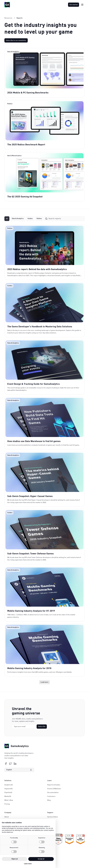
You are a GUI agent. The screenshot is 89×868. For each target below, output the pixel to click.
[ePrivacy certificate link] (58, 839)
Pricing (7, 804)
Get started (74, 5)
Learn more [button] (28, 864)
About (7, 817)
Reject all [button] (15, 859)
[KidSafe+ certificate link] (80, 839)
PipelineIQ (8, 793)
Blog (49, 800)
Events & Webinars (54, 789)
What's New (9, 800)
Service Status (53, 817)
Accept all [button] (41, 859)
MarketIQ (8, 796)
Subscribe (42, 727)
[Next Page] (44, 682)
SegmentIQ (8, 789)
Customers (51, 796)
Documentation (53, 793)
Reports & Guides (54, 785)
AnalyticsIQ (9, 785)
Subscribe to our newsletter (16, 40)
